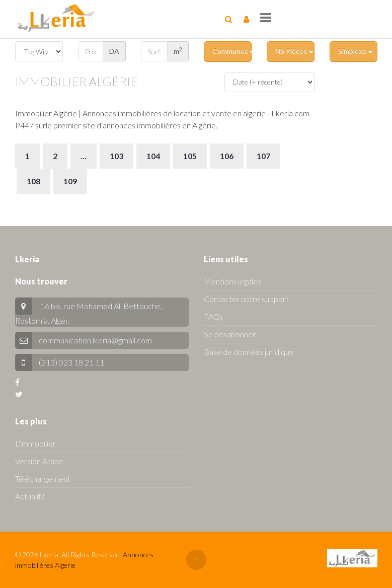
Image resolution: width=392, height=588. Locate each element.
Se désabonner (230, 334)
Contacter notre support (246, 299)
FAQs (214, 316)
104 (153, 156)
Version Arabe (39, 461)
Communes (232, 51)
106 (227, 156)
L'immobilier (35, 443)
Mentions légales (232, 281)
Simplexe (356, 51)
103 (116, 156)
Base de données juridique (249, 352)
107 (263, 156)
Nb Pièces (294, 51)
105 (190, 156)
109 (70, 181)
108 (33, 181)
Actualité (30, 496)
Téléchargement (43, 479)
